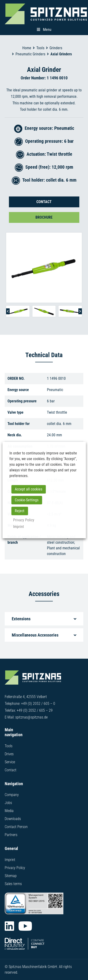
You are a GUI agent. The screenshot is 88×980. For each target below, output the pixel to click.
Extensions (21, 619)
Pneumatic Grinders (30, 54)
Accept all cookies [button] (29, 489)
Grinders (56, 48)
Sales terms (13, 884)
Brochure (44, 217)
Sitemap (11, 876)
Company (12, 795)
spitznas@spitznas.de (31, 717)
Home (27, 48)
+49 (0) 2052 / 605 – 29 (35, 710)
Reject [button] (20, 511)
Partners (11, 835)
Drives (9, 754)
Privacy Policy (15, 868)
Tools (40, 48)
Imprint (10, 860)
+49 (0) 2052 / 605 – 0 (38, 704)
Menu (44, 30)
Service (10, 762)
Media (9, 811)
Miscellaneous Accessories (35, 635)
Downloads (13, 819)
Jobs (8, 803)
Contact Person (16, 827)
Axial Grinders (61, 54)
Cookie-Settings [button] (27, 500)
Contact (44, 202)
